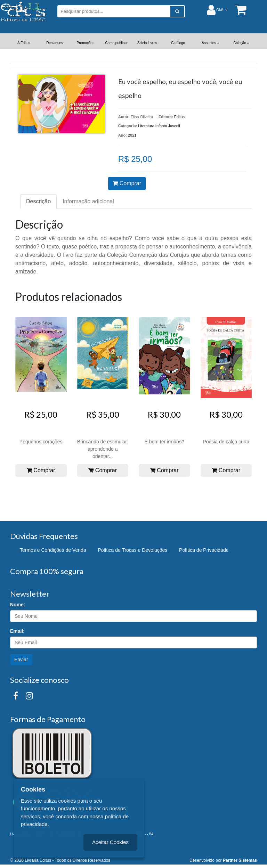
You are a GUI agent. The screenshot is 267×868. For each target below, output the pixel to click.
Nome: (18, 605)
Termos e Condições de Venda (53, 550)
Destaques (55, 43)
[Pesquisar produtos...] (114, 11)
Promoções (86, 43)
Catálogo (178, 43)
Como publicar (116, 43)
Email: (17, 631)
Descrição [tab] (38, 201)
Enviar (21, 660)
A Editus (24, 43)
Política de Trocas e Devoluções (132, 550)
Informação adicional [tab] (88, 201)
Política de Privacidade (204, 550)
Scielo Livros (147, 43)
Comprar (127, 183)
